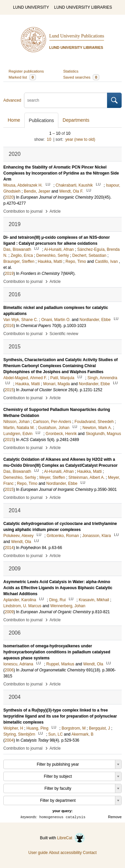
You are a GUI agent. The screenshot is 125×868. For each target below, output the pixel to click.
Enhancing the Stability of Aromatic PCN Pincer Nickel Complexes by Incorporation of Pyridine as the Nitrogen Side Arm (61, 173)
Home (14, 120)
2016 (9, 326)
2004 (9, 740)
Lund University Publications (77, 36)
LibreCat (71, 838)
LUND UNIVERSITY (31, 7)
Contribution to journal (23, 211)
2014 (9, 548)
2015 (9, 390)
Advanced (12, 100)
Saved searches (81, 77)
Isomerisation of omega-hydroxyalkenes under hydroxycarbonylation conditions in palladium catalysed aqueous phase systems (57, 652)
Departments (76, 120)
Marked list (22, 77)
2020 (9, 197)
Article (55, 211)
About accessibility (65, 853)
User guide (38, 853)
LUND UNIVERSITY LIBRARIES (83, 7)
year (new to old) (80, 139)
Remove (115, 817)
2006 (9, 670)
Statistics (71, 71)
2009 (9, 612)
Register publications (26, 71)
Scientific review (64, 334)
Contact (90, 853)
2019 (9, 274)
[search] (66, 100)
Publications (41, 120)
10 (49, 139)
